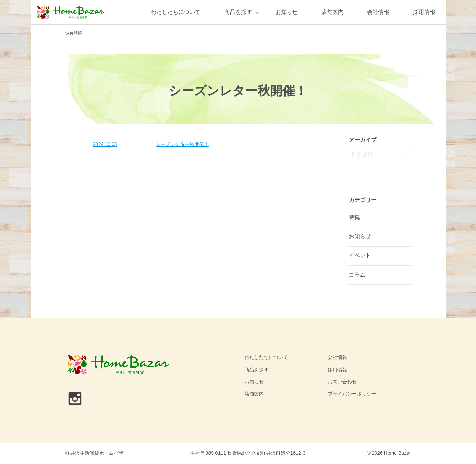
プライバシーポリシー (352, 394)
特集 (354, 217)
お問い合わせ (342, 382)
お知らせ (287, 12)
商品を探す (238, 12)
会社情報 (378, 12)
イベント (360, 255)
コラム (357, 275)
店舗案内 (333, 12)
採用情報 (424, 12)
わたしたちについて (176, 12)
